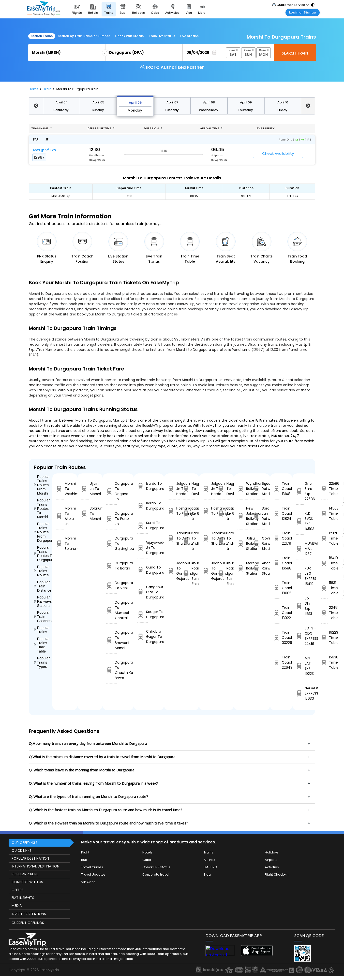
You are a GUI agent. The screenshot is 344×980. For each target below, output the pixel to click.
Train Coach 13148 (277, 489)
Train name (42, 128)
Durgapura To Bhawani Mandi (112, 640)
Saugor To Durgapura (143, 614)
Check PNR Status (129, 36)
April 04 (62, 102)
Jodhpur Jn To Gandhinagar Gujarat (174, 571)
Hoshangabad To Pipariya (174, 511)
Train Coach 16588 (277, 563)
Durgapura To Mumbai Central (112, 610)
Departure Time (101, 128)
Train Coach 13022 (277, 613)
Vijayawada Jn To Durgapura (143, 548)
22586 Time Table (324, 489)
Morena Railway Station (244, 568)
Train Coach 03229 (277, 638)
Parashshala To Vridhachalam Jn (189, 541)
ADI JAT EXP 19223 (300, 666)
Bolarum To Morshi (85, 513)
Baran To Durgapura (143, 506)
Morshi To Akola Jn (60, 516)
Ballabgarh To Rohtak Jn (189, 513)
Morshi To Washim (60, 489)
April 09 (246, 102)
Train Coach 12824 (277, 513)
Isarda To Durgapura (143, 486)
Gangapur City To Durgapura (143, 592)
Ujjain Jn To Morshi (85, 489)
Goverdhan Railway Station (260, 543)
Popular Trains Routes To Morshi (42, 508)
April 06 (135, 103)
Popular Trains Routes (42, 571)
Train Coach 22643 (277, 662)
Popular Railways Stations (43, 601)
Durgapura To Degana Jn (112, 491)
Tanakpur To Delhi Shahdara (174, 538)
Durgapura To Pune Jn (112, 519)
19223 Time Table (324, 638)
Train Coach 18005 (277, 588)
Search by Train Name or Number (84, 36)
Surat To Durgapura (143, 525)
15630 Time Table (324, 662)
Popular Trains (42, 630)
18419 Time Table (324, 563)
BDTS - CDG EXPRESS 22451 (300, 636)
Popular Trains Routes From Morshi (42, 485)
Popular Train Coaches (43, 617)
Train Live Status (162, 36)
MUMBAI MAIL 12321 (300, 549)
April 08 (209, 102)
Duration (153, 128)
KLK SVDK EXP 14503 (300, 521)
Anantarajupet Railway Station (260, 568)
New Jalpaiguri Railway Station (244, 516)
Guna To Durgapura (143, 570)
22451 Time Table (324, 613)
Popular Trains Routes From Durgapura (43, 532)
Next (308, 106)
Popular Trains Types (42, 662)
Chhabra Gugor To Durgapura (143, 637)
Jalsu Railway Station (244, 543)
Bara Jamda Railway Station (260, 516)
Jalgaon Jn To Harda (174, 489)
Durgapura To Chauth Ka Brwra (112, 670)
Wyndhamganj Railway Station (244, 489)
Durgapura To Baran (112, 566)
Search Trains (42, 36)
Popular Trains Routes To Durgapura (43, 554)
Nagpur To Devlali (189, 489)
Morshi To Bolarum (60, 543)
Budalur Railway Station (260, 489)
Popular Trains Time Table (42, 645)
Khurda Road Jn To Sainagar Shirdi (189, 573)
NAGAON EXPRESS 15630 (300, 693)
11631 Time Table (324, 588)
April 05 (98, 102)
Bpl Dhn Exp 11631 (300, 606)
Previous (36, 106)
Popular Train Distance (43, 586)
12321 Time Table (324, 538)
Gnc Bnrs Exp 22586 (300, 491)
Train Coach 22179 (277, 538)
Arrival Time (211, 128)
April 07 (172, 102)
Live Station (189, 36)
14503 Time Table (324, 513)
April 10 (283, 102)
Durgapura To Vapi (112, 585)
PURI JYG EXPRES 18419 (300, 576)
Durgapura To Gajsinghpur (112, 543)
